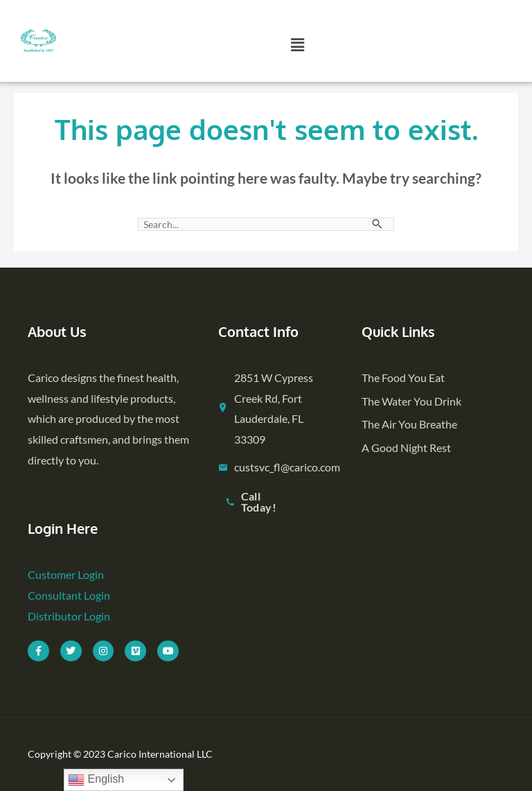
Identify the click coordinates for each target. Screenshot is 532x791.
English (96, 780)
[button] (298, 45)
